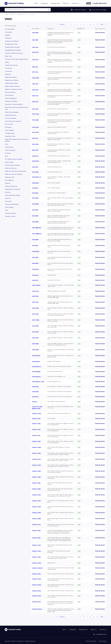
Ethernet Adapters (11, 98)
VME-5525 (35, 193)
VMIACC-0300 (36, 447)
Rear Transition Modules (12, 165)
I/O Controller (9, 124)
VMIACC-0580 (36, 519)
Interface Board (10, 133)
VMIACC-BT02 (36, 579)
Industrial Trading (9, 15)
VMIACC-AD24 (37, 563)
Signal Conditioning (11, 186)
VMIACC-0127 (36, 419)
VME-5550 (35, 210)
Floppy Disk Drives (11, 115)
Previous (62, 24)
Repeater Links (10, 177)
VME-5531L (35, 198)
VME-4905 (35, 132)
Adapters (8, 35)
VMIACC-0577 (36, 501)
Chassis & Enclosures (11, 65)
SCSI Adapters (9, 180)
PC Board (8, 153)
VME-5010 (35, 156)
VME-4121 (35, 67)
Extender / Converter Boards (14, 104)
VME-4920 (35, 144)
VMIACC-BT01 (36, 574)
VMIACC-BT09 (36, 596)
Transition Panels (10, 216)
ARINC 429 (8, 56)
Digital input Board (11, 77)
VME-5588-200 (37, 228)
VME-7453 (35, 296)
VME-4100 (35, 47)
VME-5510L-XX (36, 177)
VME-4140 (35, 90)
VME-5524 (35, 188)
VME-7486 (35, 308)
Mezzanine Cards (10, 136)
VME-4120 (35, 60)
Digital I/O (8, 74)
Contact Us (75, 3)
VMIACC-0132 (36, 441)
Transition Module (10, 213)
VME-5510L (35, 172)
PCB (6, 156)
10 (97, 24)
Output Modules (10, 150)
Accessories (9, 32)
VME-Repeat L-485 (38, 382)
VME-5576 (35, 216)
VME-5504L (36, 161)
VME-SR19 (35, 397)
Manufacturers (55, 3)
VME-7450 (35, 291)
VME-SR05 (35, 387)
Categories (44, 3)
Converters (8, 71)
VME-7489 (35, 326)
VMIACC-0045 (36, 414)
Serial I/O (8, 183)
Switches (8, 192)
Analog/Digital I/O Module (13, 50)
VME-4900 (35, 127)
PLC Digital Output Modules (14, 159)
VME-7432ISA (36, 285)
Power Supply (9, 162)
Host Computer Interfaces (13, 121)
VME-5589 (35, 240)
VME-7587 (35, 338)
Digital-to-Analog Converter (13, 89)
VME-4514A (36, 114)
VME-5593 (35, 257)
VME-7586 (35, 332)
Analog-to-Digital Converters (14, 53)
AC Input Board (10, 29)
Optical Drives (9, 147)
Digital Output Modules (12, 86)
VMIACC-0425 (36, 465)
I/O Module (8, 127)
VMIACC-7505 (36, 557)
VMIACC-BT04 (37, 591)
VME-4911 (35, 138)
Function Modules (11, 118)
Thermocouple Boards (12, 204)
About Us (66, 3)
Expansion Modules (11, 101)
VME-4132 (35, 84)
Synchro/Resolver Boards (13, 195)
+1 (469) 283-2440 (99, 3)
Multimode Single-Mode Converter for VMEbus (17, 140)
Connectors (9, 68)
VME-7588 (35, 344)
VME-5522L (35, 183)
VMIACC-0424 (36, 459)
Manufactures (83, 630)
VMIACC (35, 402)
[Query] (28, 10)
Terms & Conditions (91, 641)
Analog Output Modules (12, 47)
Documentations (10, 92)
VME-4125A (35, 78)
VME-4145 (35, 96)
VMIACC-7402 (36, 545)
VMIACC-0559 (36, 477)
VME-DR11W (36, 362)
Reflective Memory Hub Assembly (15, 171)
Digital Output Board (11, 83)
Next (102, 24)
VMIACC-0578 (36, 507)
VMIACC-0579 (36, 513)
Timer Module (9, 207)
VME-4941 (35, 150)
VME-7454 (35, 302)
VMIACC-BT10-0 (37, 609)
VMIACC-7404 (36, 551)
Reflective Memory (11, 168)
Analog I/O (8, 38)
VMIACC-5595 (36, 538)
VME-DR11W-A (36, 367)
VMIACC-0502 (36, 471)
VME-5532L (35, 204)
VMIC (32, 15)
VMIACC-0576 (36, 495)
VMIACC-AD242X (37, 568)
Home (36, 3)
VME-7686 (35, 350)
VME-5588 (35, 222)
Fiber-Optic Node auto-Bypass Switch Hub (17, 108)
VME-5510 (35, 167)
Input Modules (9, 130)
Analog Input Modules (12, 41)
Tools (6, 210)
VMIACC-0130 (36, 430)
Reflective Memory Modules (14, 174)
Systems (8, 198)
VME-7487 (35, 314)
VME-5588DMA (37, 234)
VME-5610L (35, 269)
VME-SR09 (35, 392)
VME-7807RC (36, 356)
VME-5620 (35, 275)
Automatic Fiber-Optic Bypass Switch (16, 59)
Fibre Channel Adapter (12, 112)
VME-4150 (35, 102)
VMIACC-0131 (36, 436)
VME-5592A (36, 252)
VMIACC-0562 (36, 489)
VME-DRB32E (36, 372)
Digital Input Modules (12, 80)
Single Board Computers (13, 189)
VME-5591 (35, 246)
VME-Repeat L (37, 377)
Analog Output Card (11, 44)
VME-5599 (35, 263)
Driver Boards (9, 95)
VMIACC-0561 (36, 483)
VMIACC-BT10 (36, 602)
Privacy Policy (103, 641)
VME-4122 (35, 72)
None (7, 144)
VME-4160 (35, 109)
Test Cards (8, 201)
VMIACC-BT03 (36, 585)
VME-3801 (35, 40)
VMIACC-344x (36, 525)
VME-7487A (36, 320)
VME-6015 (35, 280)
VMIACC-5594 (36, 531)
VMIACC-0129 (36, 424)
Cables (7, 62)
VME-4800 (35, 120)
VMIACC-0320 (36, 453)
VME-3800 (35, 33)
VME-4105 (35, 52)
